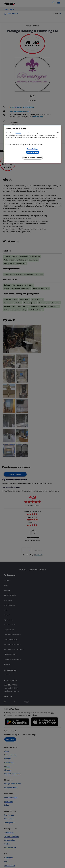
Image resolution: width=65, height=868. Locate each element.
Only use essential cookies (33, 158)
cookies (18, 133)
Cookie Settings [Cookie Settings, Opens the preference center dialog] (32, 149)
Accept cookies (33, 152)
